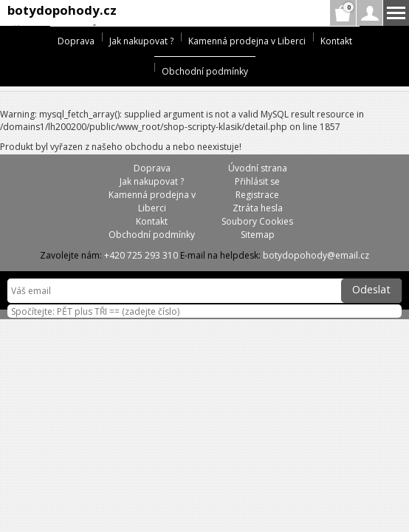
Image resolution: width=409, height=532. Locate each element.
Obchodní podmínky (205, 71)
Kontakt (336, 41)
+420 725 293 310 (141, 255)
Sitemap (258, 235)
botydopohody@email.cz (316, 255)
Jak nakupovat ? (141, 41)
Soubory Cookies (257, 221)
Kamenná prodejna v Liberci (247, 41)
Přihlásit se (257, 181)
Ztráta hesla (258, 208)
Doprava (76, 41)
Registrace (257, 195)
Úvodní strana (258, 168)
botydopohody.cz (62, 10)
